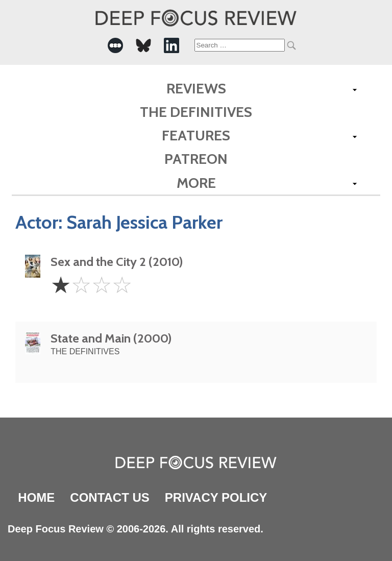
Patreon (196, 159)
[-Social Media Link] (115, 45)
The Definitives (196, 112)
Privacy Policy (216, 497)
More (196, 183)
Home (36, 497)
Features (196, 135)
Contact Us (110, 497)
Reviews (196, 88)
